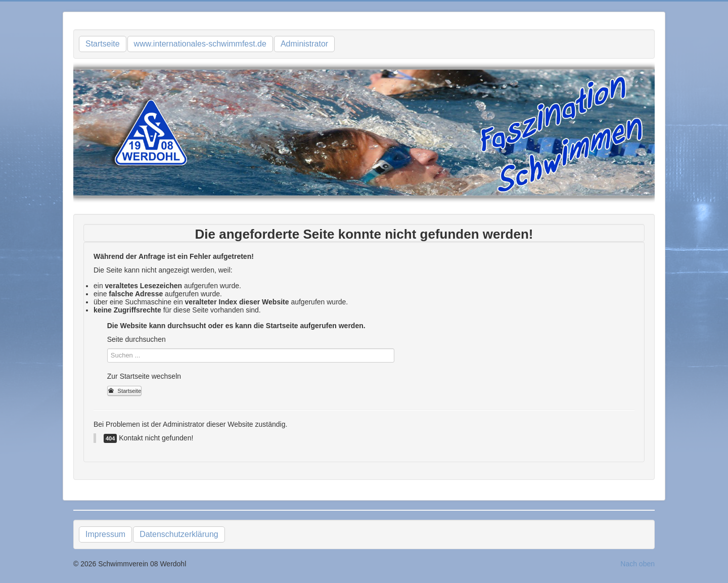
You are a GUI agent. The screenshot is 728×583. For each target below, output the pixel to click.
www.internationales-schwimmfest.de (200, 44)
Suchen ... (107, 349)
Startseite (103, 44)
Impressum (105, 534)
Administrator (304, 44)
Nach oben (638, 564)
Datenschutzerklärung (179, 534)
